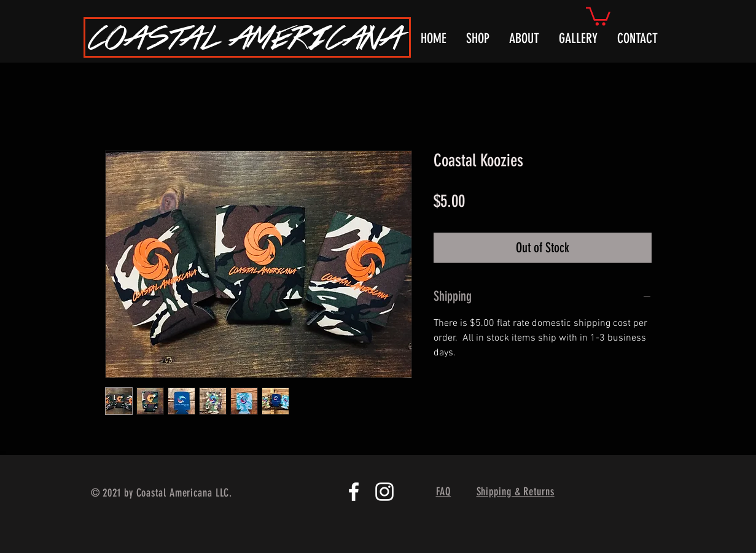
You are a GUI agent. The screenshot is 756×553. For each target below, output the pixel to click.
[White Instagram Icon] (384, 492)
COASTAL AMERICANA (246, 37)
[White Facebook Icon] (354, 492)
